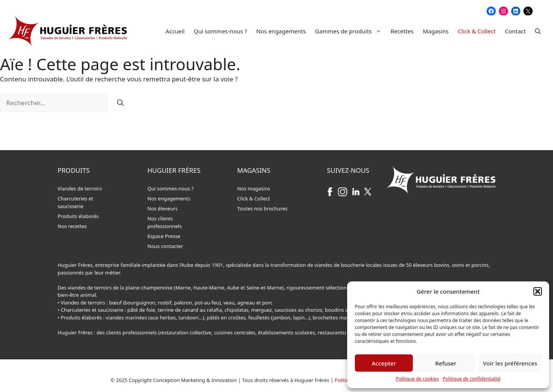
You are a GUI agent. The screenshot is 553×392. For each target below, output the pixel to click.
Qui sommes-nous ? (221, 31)
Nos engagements (281, 31)
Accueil (175, 31)
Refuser (446, 363)
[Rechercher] (120, 103)
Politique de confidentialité (472, 379)
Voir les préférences (510, 363)
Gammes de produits (350, 31)
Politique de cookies (417, 379)
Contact (515, 31)
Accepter (384, 363)
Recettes (402, 31)
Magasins (436, 31)
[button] (538, 291)
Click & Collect (477, 31)
